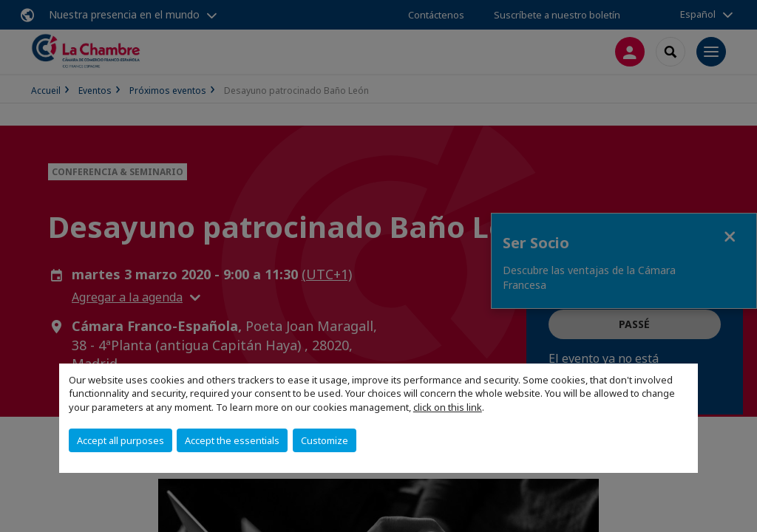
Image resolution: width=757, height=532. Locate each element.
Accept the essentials (232, 440)
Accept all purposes (120, 440)
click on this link (448, 407)
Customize (325, 440)
